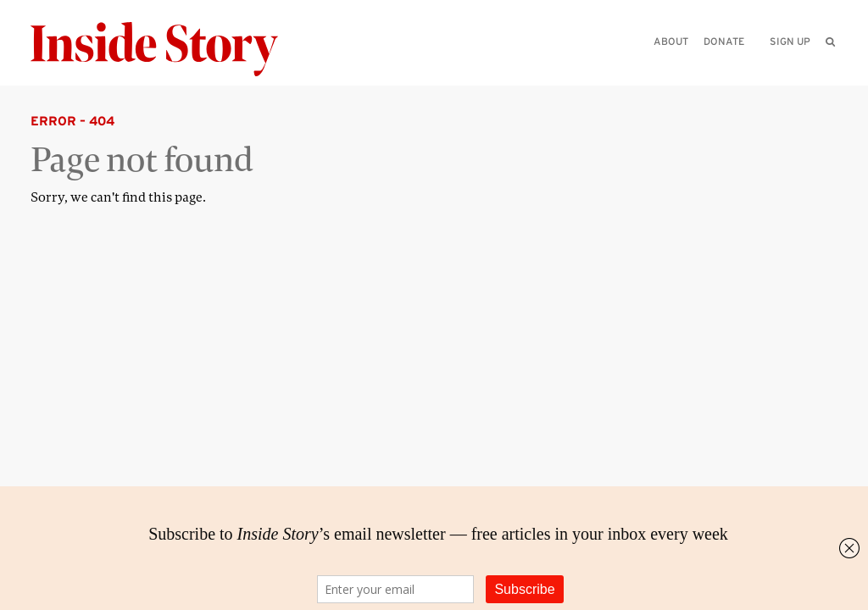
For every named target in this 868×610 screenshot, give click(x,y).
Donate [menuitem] (724, 41)
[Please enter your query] (743, 65)
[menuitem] (830, 42)
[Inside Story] (166, 50)
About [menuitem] (671, 41)
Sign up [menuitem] (790, 41)
